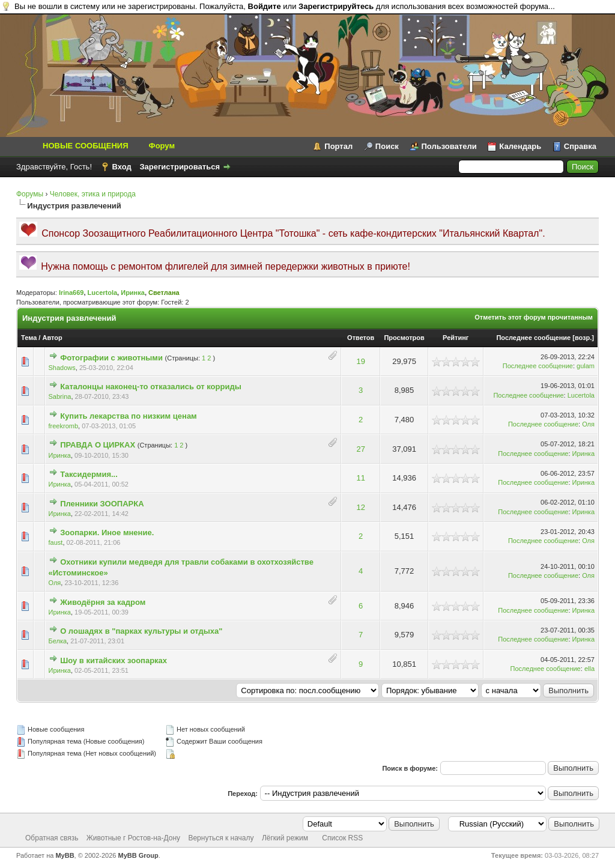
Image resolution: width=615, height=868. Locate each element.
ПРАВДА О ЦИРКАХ (98, 445)
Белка (58, 641)
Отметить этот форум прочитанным (534, 317)
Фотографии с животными (111, 358)
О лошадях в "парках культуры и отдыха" (141, 631)
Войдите (265, 6)
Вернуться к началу (221, 838)
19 (360, 361)
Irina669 (71, 293)
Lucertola (103, 293)
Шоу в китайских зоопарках (114, 660)
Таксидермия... (89, 474)
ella (589, 669)
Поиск (387, 146)
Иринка (133, 293)
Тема (29, 338)
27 (360, 449)
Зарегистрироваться (180, 167)
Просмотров (404, 338)
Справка (580, 146)
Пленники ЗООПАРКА (102, 504)
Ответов (361, 338)
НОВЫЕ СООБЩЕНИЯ (86, 146)
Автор (52, 338)
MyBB (65, 855)
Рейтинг (456, 338)
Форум (162, 146)
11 (360, 478)
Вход (122, 167)
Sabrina (60, 396)
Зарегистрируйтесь (336, 6)
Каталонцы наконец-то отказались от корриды (151, 387)
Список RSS (342, 838)
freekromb (64, 426)
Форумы (30, 194)
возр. (583, 338)
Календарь (520, 146)
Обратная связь (52, 838)
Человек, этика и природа (93, 194)
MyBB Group (138, 855)
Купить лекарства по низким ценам (129, 416)
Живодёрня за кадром (103, 602)
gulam (586, 366)
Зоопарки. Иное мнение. (107, 533)
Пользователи (449, 146)
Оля (588, 424)
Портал (338, 146)
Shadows (62, 368)
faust (56, 542)
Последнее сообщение (533, 338)
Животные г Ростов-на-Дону (133, 838)
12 (360, 507)
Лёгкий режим (285, 838)
